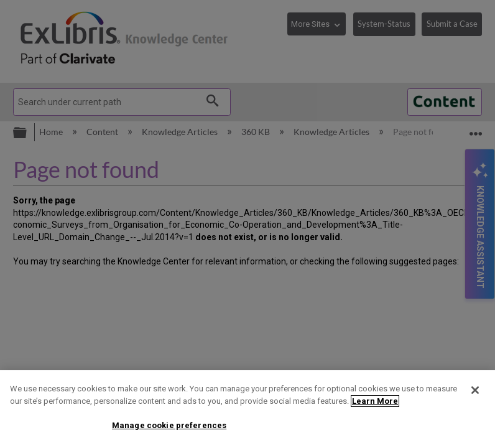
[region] (247, 409)
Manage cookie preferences (169, 425)
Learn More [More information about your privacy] (375, 401)
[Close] (475, 390)
